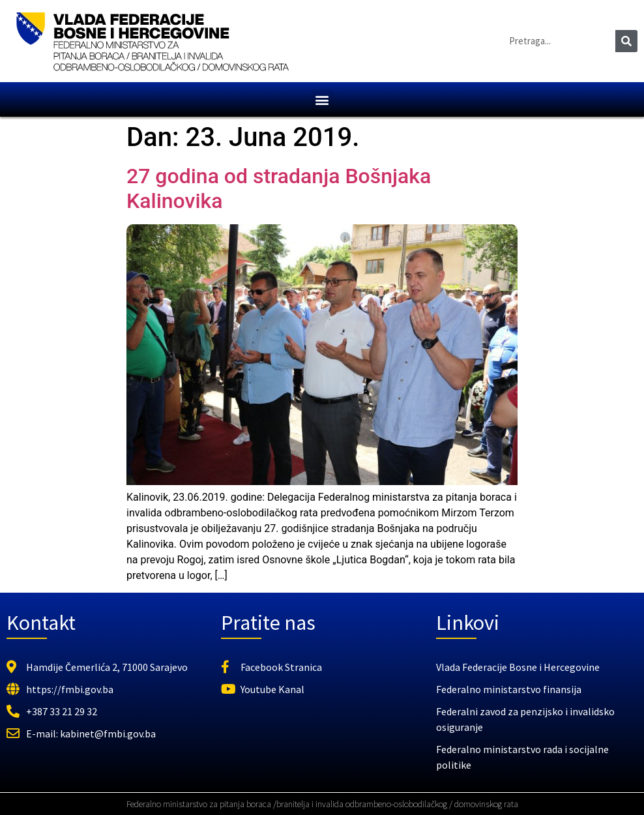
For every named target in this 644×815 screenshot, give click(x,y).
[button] (322, 99)
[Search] (626, 41)
